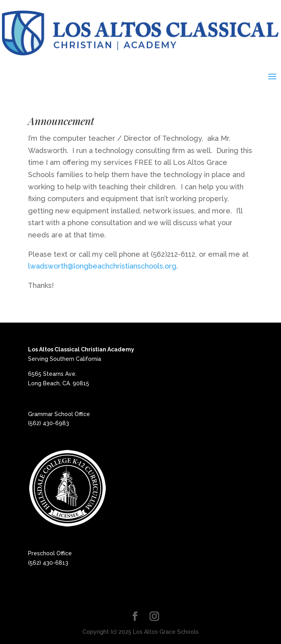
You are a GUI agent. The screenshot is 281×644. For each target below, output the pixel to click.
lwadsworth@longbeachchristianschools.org (102, 266)
